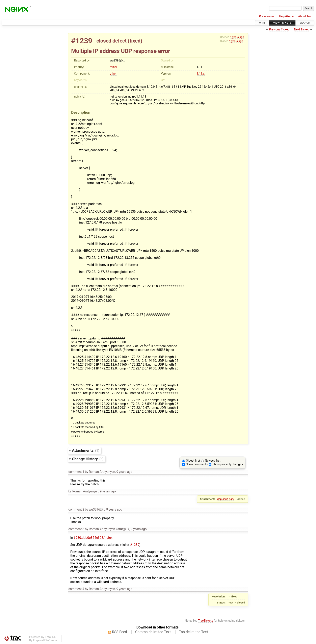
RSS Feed (120, 632)
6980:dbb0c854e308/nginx (93, 538)
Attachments (86, 450)
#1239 (82, 41)
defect (120, 41)
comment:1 (76, 472)
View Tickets (282, 23)
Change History (88, 459)
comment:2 (76, 509)
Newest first (213, 461)
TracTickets (205, 621)
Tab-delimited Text (193, 632)
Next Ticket (301, 30)
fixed (135, 41)
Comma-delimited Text (153, 632)
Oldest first (193, 461)
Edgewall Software (45, 640)
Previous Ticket (279, 30)
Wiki (262, 23)
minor (114, 67)
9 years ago (237, 37)
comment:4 (76, 589)
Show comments (197, 464)
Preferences (267, 16)
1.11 (200, 67)
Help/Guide (286, 16)
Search (305, 23)
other (113, 74)
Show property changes (228, 464)
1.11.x (201, 74)
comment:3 (76, 529)
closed (104, 41)
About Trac (305, 16)
